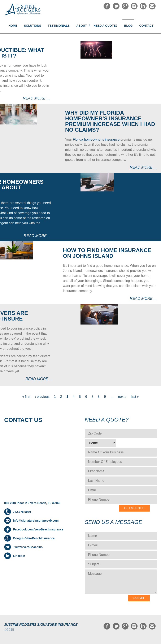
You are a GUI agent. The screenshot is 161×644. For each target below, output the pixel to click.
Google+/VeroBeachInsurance (34, 538)
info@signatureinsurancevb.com (36, 521)
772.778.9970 (22, 512)
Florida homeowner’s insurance (96, 139)
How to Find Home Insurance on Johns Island (107, 253)
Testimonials (59, 26)
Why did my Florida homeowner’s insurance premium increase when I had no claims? (110, 121)
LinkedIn (19, 556)
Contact (146, 26)
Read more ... (36, 98)
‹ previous (42, 397)
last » (135, 397)
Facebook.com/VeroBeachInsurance (38, 529)
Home (13, 26)
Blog (128, 26)
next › (122, 397)
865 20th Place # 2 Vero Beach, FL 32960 (32, 503)
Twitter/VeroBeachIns (28, 547)
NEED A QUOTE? (105, 26)
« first (26, 397)
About (82, 26)
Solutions (32, 26)
